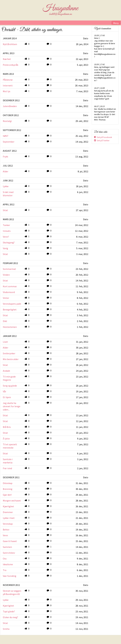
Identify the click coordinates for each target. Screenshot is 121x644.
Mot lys (7, 91)
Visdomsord (9, 292)
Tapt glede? (9, 611)
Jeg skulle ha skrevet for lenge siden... (12, 406)
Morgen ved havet (12, 501)
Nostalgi (7, 121)
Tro (5, 570)
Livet (5, 342)
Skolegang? (9, 242)
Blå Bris (7, 427)
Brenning (8, 489)
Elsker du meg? (10, 617)
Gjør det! (7, 495)
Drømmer (8, 512)
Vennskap (8, 524)
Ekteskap (8, 483)
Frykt (6, 157)
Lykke (6, 186)
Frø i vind (7, 468)
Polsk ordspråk (11, 65)
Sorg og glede (10, 386)
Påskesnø (8, 80)
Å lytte (6, 439)
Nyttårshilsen (10, 44)
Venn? (6, 237)
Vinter (6, 298)
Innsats (7, 231)
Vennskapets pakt (12, 304)
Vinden (6, 275)
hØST (6, 136)
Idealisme (8, 564)
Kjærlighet (8, 506)
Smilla (6, 629)
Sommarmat (9, 269)
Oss (5, 559)
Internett (8, 85)
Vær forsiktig (10, 576)
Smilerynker (9, 353)
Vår (4, 391)
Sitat (5, 210)
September (9, 142)
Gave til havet (10, 541)
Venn (5, 535)
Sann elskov (9, 553)
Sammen (7, 547)
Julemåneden (10, 106)
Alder (6, 171)
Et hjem (7, 397)
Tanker (6, 225)
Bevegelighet (10, 310)
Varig (5, 248)
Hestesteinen (10, 327)
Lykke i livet (9, 518)
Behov (6, 530)
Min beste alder (11, 359)
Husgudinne (60, 8)
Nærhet (7, 59)
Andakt (6, 371)
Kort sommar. (10, 286)
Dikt (5, 321)
